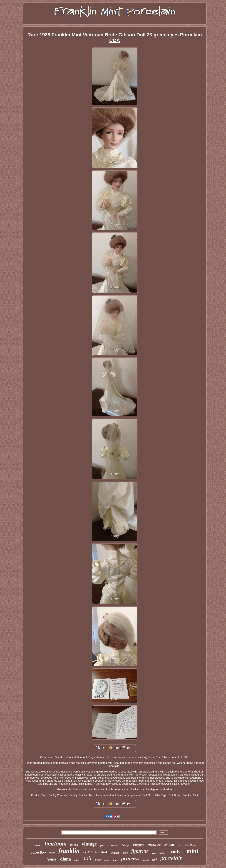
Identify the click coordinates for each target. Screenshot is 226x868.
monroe (154, 844)
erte (52, 852)
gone (115, 860)
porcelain (171, 858)
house (51, 859)
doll (87, 858)
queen (74, 845)
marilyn (176, 852)
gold (154, 853)
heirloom (56, 844)
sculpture (138, 845)
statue (162, 853)
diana (66, 859)
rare (87, 851)
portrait (191, 844)
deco (98, 860)
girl (154, 860)
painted (37, 845)
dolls (179, 846)
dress (107, 861)
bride (77, 860)
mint (192, 851)
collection (38, 852)
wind (146, 860)
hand (125, 853)
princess (130, 858)
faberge (125, 845)
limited (101, 852)
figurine (140, 851)
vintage (89, 844)
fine (103, 845)
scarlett (115, 853)
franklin (69, 851)
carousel (113, 845)
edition (169, 845)
